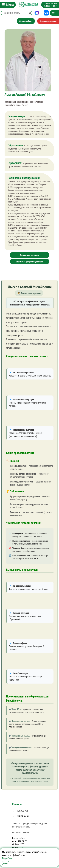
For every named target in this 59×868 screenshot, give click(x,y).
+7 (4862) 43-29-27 (51, 6)
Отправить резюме (21, 832)
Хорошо (6, 863)
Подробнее (7, 858)
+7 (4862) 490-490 (50, 4)
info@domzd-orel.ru (21, 827)
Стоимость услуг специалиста (29, 261)
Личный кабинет (26, 21)
